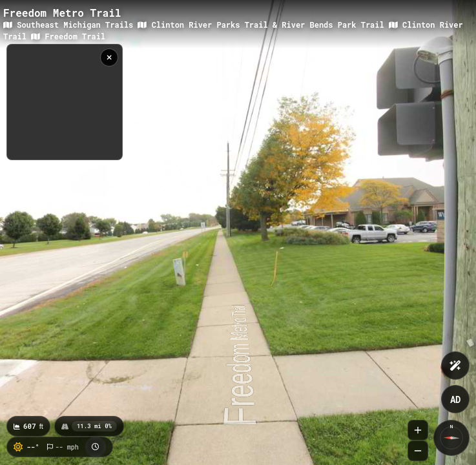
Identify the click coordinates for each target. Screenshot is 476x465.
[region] (65, 102)
